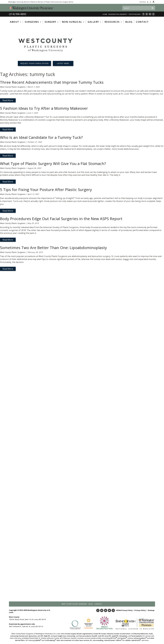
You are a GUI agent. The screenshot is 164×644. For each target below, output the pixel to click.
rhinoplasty (123, 636)
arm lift (40, 636)
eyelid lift (115, 636)
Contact (98, 604)
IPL (91, 640)
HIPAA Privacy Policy (124, 610)
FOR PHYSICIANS (135, 14)
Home (71, 2)
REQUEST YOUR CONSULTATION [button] (34, 63)
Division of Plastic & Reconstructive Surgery (53, 2)
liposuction (33, 636)
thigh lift (47, 636)
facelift (95, 636)
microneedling (98, 640)
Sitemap (151, 610)
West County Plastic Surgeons (13, 87)
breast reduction (108, 634)
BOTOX (114, 638)
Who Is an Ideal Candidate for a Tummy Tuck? (41, 137)
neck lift (101, 636)
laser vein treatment (64, 640)
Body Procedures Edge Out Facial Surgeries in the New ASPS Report (61, 219)
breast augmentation (85, 634)
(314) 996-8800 (18, 14)
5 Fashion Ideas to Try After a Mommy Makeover (44, 108)
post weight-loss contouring (64, 636)
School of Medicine (31, 2)
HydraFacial (136, 640)
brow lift (108, 636)
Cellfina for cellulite (123, 640)
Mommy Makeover (141, 634)
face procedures (85, 636)
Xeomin (124, 638)
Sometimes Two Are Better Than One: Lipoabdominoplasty (53, 248)
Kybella (38, 640)
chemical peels (109, 640)
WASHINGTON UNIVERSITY (118, 14)
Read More (8, 100)
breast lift (97, 634)
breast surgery (71, 634)
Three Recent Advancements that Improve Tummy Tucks (52, 82)
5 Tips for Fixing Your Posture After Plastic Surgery (46, 190)
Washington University (16, 2)
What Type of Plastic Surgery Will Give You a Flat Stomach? (53, 163)
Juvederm (143, 638)
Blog (91, 604)
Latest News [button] (63, 63)
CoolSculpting (50, 640)
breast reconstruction (122, 634)
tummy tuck (24, 636)
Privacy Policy (140, 610)
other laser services (82, 640)
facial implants (137, 636)
